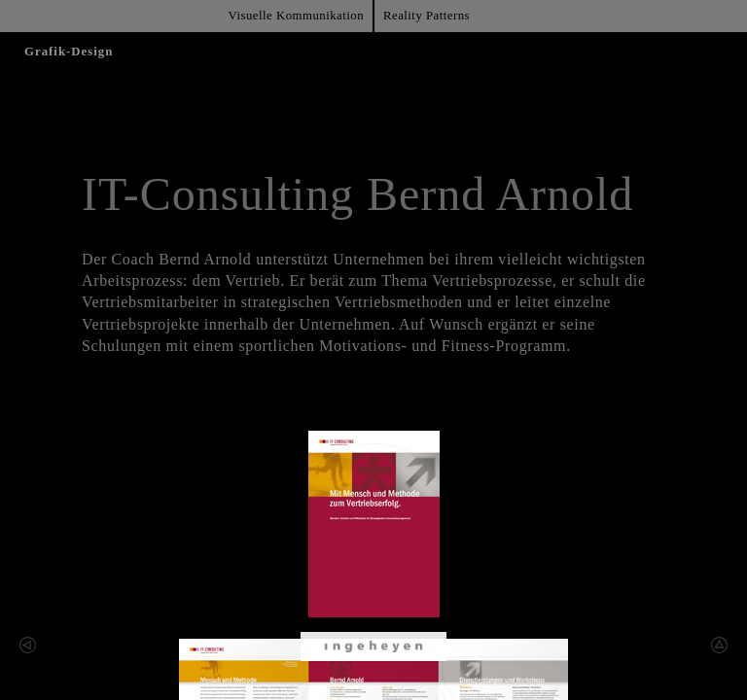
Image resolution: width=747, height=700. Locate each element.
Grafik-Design (69, 52)
